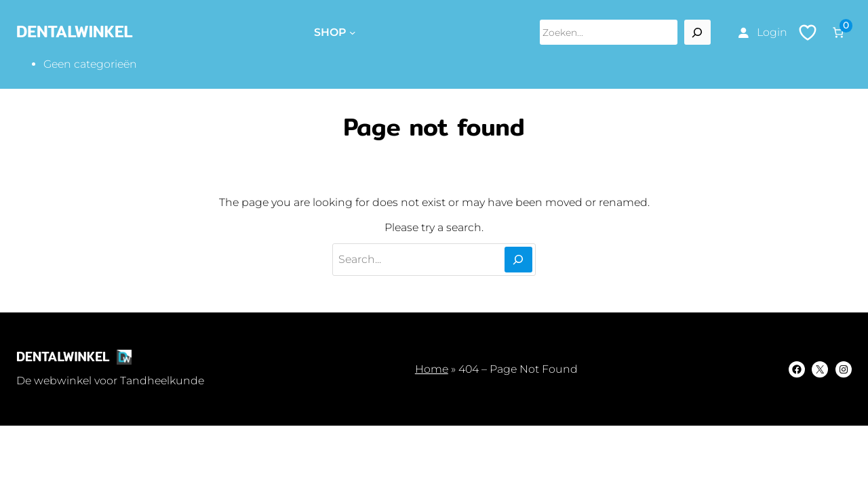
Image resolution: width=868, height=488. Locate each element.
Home (432, 369)
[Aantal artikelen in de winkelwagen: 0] (838, 33)
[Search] (697, 32)
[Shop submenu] (353, 33)
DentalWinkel (75, 32)
